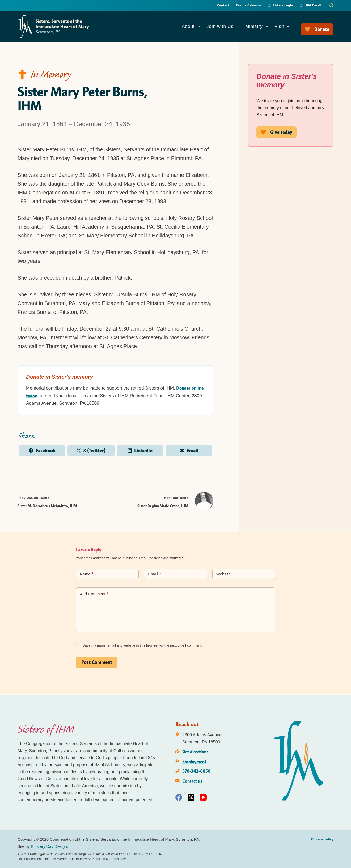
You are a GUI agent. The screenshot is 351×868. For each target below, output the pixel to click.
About (192, 27)
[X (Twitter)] (191, 797)
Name (87, 574)
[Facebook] (179, 797)
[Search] (331, 5)
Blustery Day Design (49, 846)
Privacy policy (322, 839)
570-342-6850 (196, 771)
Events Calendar (249, 5)
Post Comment (97, 662)
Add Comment (94, 594)
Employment (194, 762)
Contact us (192, 781)
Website (223, 574)
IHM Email (310, 5)
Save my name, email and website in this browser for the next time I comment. (142, 646)
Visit (283, 27)
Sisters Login (280, 5)
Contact (223, 5)
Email (155, 574)
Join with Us (224, 27)
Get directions (195, 752)
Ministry (258, 27)
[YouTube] (203, 797)
